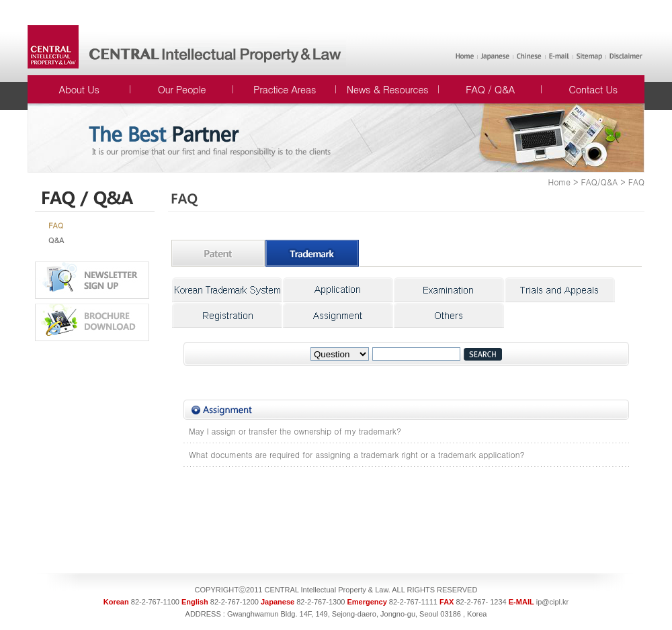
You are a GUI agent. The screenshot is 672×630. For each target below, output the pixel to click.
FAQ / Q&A (490, 89)
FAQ (56, 225)
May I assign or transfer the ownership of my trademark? (295, 431)
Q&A (56, 240)
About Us (79, 89)
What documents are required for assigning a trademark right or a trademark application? (356, 454)
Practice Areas (285, 89)
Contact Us (593, 89)
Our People (182, 89)
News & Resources (387, 89)
